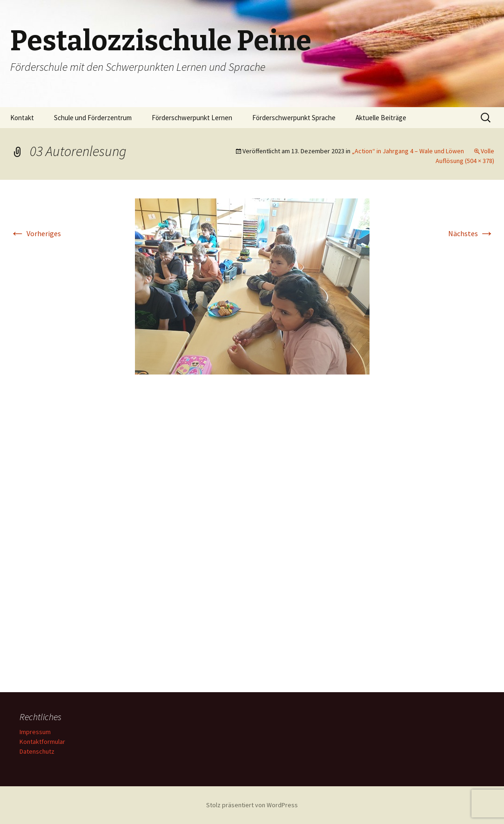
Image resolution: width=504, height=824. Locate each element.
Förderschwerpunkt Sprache (294, 118)
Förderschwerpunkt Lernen (192, 118)
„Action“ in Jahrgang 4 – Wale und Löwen (408, 151)
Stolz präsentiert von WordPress (252, 805)
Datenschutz (37, 751)
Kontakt (22, 118)
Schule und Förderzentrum (93, 118)
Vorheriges (36, 233)
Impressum (35, 732)
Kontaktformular (42, 742)
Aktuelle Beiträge (381, 118)
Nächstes (471, 233)
